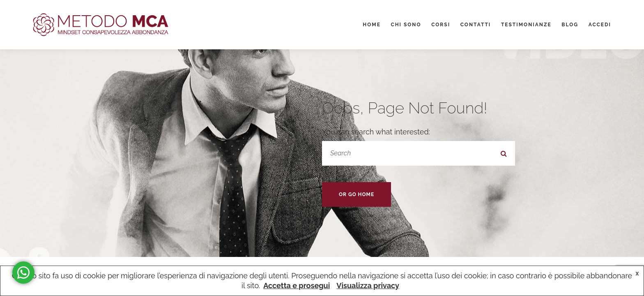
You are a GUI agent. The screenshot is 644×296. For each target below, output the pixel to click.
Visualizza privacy (368, 286)
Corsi (441, 25)
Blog (570, 25)
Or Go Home (356, 194)
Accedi (600, 25)
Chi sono (406, 25)
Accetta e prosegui (297, 286)
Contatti (476, 25)
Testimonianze (526, 25)
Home (372, 25)
